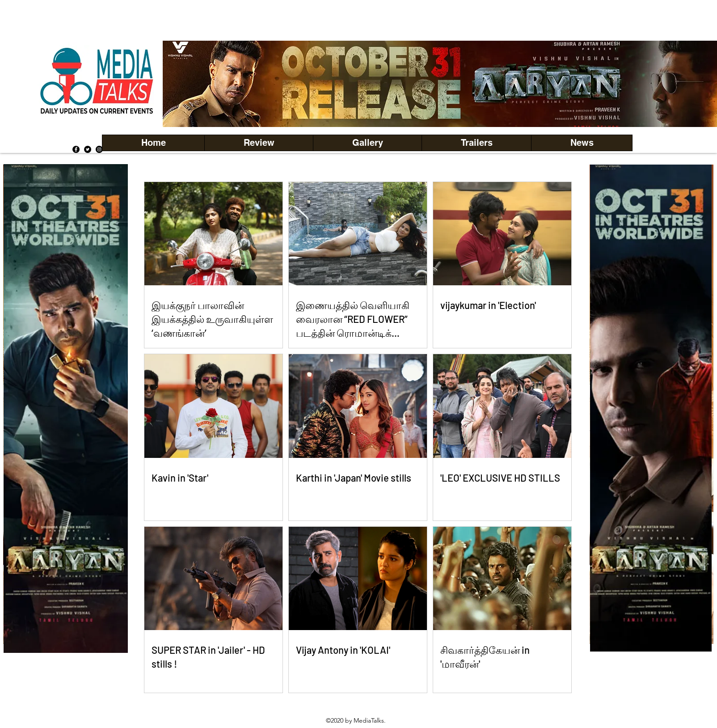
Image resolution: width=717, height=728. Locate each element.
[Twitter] (88, 149)
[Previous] (185, 84)
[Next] (703, 84)
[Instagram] (99, 149)
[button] (367, 143)
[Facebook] (76, 149)
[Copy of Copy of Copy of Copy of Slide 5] (444, 107)
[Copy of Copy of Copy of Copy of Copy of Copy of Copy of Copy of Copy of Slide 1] (66, 639)
